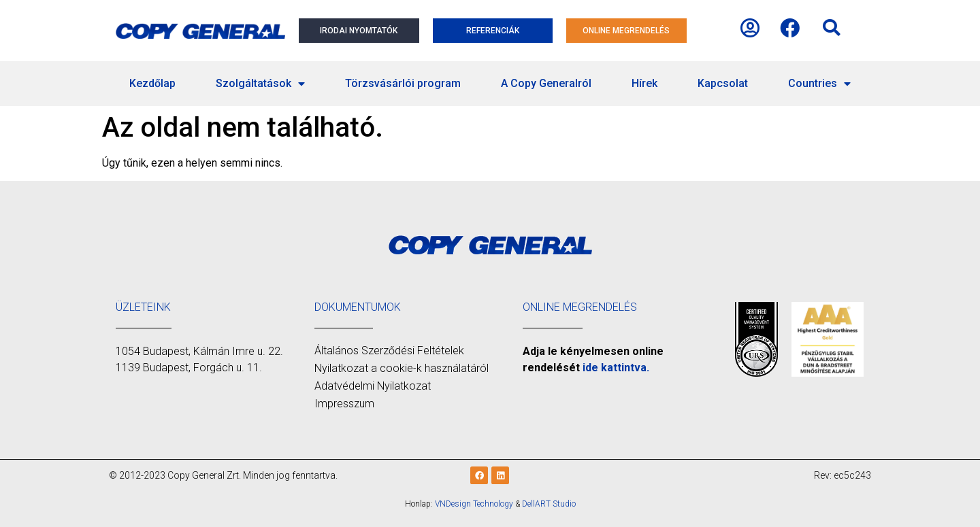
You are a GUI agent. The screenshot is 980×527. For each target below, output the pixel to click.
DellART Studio (549, 504)
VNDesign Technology (474, 504)
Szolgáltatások (260, 84)
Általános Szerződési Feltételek (389, 351)
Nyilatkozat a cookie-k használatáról (402, 368)
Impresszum (344, 404)
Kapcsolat (723, 83)
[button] (832, 28)
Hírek (644, 83)
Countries (819, 84)
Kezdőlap (152, 83)
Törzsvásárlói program (403, 83)
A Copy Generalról (546, 83)
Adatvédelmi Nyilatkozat (373, 386)
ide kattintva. (616, 368)
